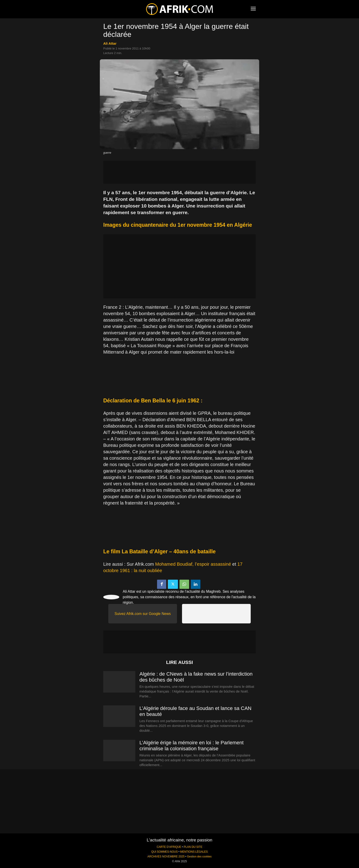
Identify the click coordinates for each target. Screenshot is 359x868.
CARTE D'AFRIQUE (169, 847)
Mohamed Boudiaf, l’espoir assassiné (193, 564)
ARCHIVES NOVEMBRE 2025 (166, 857)
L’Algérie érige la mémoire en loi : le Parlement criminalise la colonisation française (192, 746)
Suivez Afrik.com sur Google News (143, 614)
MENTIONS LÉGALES (194, 852)
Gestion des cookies (199, 857)
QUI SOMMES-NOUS (165, 852)
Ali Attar (110, 43)
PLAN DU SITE (193, 847)
